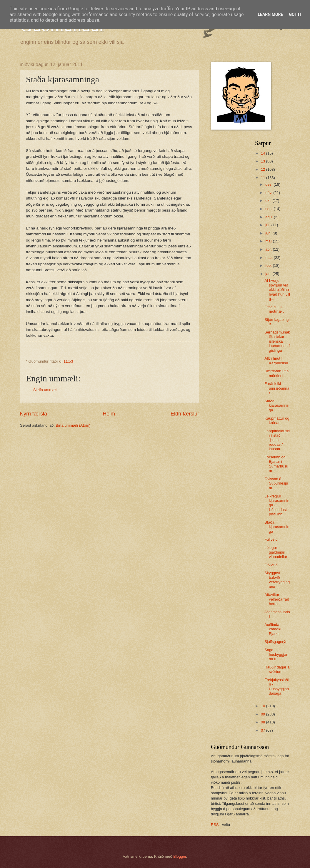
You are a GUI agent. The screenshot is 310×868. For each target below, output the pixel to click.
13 (264, 161)
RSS (215, 825)
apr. (269, 249)
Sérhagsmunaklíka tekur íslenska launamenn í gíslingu (277, 341)
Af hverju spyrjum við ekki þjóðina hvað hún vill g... (277, 290)
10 (264, 706)
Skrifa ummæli (45, 390)
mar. (270, 258)
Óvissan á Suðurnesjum (276, 483)
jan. (269, 274)
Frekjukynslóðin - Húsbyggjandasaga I (277, 687)
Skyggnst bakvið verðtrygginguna (277, 580)
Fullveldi (271, 539)
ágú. (270, 217)
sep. (269, 209)
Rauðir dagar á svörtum (277, 669)
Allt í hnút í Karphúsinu (276, 361)
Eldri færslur (185, 414)
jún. (269, 233)
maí (269, 241)
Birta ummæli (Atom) (73, 425)
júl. (268, 225)
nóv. (269, 193)
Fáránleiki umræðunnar (277, 388)
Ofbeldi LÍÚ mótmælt (274, 309)
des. (269, 184)
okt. (269, 201)
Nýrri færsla (33, 414)
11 (264, 178)
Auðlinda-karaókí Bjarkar (273, 629)
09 (264, 714)
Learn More (270, 14)
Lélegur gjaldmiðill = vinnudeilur (277, 552)
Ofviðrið (271, 565)
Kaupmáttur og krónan (277, 420)
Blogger (180, 856)
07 (264, 730)
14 (264, 153)
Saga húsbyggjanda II (276, 654)
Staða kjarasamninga (277, 405)
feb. (269, 265)
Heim (109, 414)
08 (264, 722)
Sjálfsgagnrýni (276, 642)
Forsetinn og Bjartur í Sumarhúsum (276, 464)
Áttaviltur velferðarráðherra (277, 599)
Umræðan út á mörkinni (276, 373)
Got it (295, 14)
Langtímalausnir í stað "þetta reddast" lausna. (277, 440)
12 (264, 169)
